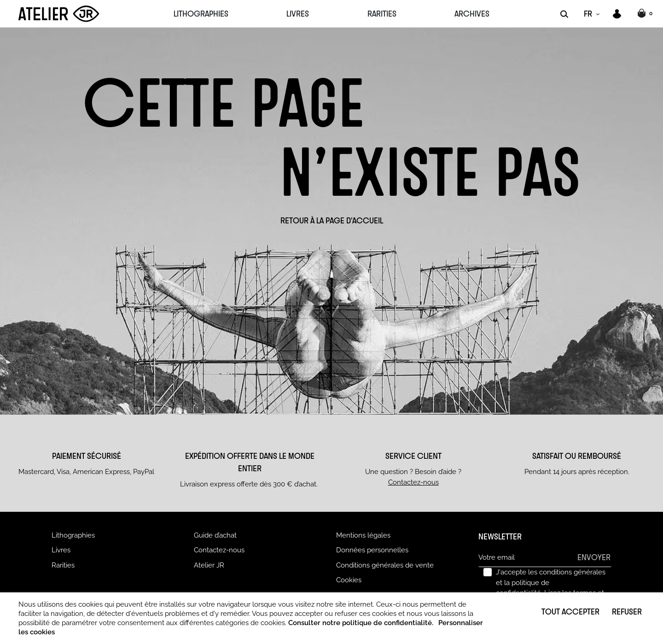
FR (588, 13)
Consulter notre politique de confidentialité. (361, 623)
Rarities (63, 565)
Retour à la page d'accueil (332, 220)
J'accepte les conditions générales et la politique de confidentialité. (551, 588)
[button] (646, 14)
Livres (61, 550)
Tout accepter (570, 611)
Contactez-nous (413, 482)
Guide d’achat (215, 535)
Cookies (349, 580)
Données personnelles (372, 550)
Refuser (627, 611)
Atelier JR (209, 565)
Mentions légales (363, 535)
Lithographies (73, 535)
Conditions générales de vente (385, 565)
